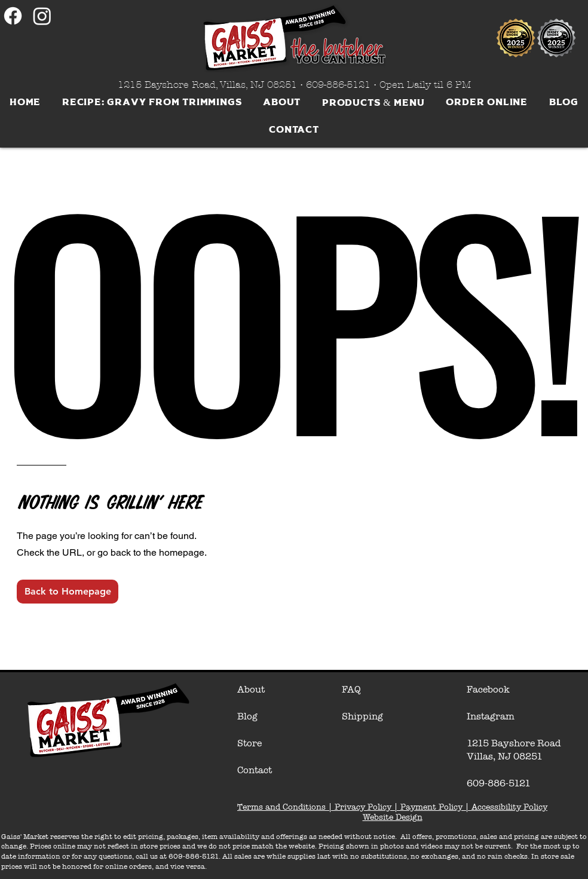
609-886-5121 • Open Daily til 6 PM (388, 85)
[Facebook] (13, 16)
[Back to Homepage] (68, 592)
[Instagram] (42, 16)
